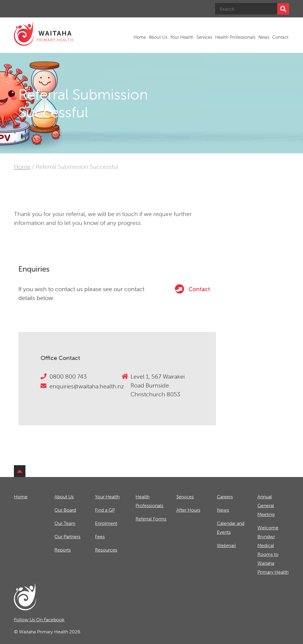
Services (204, 37)
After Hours (188, 510)
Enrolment (106, 523)
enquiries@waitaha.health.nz (87, 386)
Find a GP (105, 510)
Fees (100, 536)
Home (140, 37)
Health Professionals (235, 37)
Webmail (226, 545)
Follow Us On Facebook (39, 619)
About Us (158, 37)
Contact (280, 37)
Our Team (65, 523)
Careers (225, 497)
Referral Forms (151, 519)
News (264, 37)
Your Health (182, 37)
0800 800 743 (68, 376)
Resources (106, 550)
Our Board (65, 510)
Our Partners (67, 536)
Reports (63, 550)
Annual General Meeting (266, 505)
